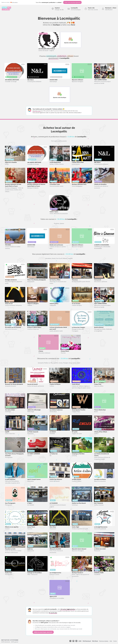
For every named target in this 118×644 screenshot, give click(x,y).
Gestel (54, 258)
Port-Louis (54, 141)
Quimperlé (41, 363)
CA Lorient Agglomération (68, 609)
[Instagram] (73, 641)
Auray (70, 363)
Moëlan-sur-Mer (49, 363)
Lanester (64, 141)
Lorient (59, 141)
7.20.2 (115, 641)
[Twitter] (76, 641)
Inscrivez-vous (37, 111)
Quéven (62, 223)
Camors (75, 363)
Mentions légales (104, 641)
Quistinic (56, 363)
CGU (111, 641)
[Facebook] (70, 641)
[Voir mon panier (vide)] (91, 9)
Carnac (61, 363)
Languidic (70, 258)
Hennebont (48, 258)
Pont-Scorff (59, 258)
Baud (79, 363)
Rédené (65, 258)
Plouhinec (57, 223)
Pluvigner (66, 363)
